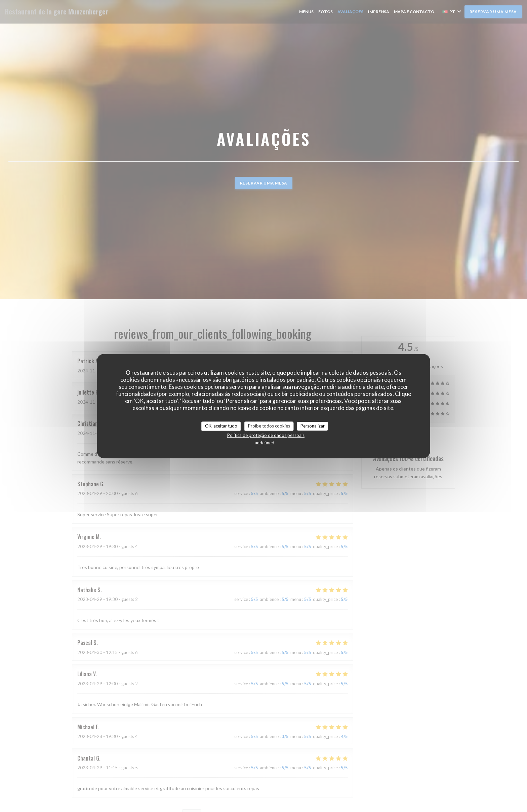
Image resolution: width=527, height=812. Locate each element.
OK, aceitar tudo (221, 426)
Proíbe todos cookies (269, 426)
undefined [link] (265, 443)
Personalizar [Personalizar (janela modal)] (313, 426)
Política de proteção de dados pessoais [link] (266, 435)
